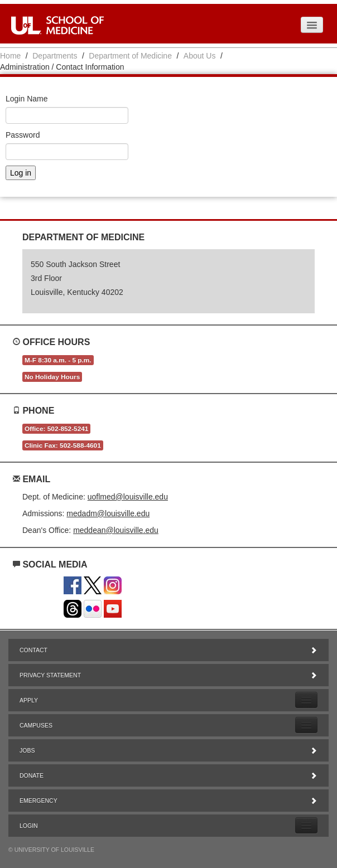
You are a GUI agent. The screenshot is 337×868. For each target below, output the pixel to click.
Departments (55, 56)
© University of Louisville (51, 850)
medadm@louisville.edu (108, 513)
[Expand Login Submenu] (306, 825)
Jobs (168, 750)
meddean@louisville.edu (116, 530)
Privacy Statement (168, 675)
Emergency (168, 801)
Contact (168, 650)
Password (23, 135)
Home (10, 56)
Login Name (27, 99)
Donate (168, 775)
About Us (200, 56)
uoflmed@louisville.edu (128, 497)
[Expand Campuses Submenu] (306, 725)
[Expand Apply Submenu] (306, 700)
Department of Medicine (130, 56)
